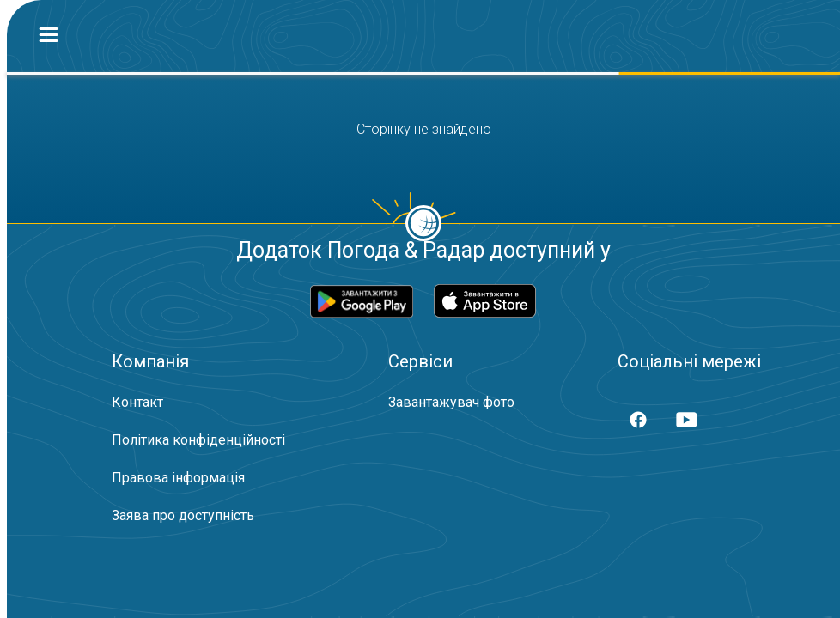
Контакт (137, 402)
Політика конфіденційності (198, 440)
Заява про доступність (183, 515)
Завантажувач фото (451, 402)
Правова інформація (178, 478)
